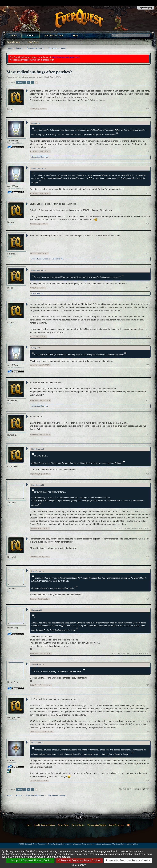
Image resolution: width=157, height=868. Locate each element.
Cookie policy (78, 865)
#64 (148, 224)
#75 (114, 653)
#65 (148, 253)
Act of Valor (13, 141)
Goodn (10, 322)
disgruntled (36, 157)
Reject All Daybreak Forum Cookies (79, 861)
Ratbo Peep (13, 628)
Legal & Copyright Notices (45, 825)
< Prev (19, 82)
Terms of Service (78, 825)
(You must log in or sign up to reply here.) (135, 789)
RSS (128, 825)
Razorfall (11, 557)
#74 (148, 599)
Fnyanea (11, 254)
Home (13, 35)
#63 (148, 193)
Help (75, 35)
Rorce (34, 293)
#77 (148, 732)
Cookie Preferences (117, 825)
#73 (148, 557)
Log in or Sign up (146, 8)
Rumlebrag (12, 401)
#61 (148, 109)
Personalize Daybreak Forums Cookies (128, 861)
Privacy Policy (63, 825)
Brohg (10, 288)
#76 (148, 685)
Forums (30, 35)
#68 (148, 365)
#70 (148, 434)
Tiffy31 (46, 77)
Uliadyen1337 (14, 717)
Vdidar (54, 259)
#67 (148, 336)
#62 (148, 151)
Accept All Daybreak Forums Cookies (30, 861)
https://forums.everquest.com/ (66, 57)
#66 (148, 288)
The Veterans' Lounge (26, 77)
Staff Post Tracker (54, 35)
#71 (148, 474)
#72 (116, 528)
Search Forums (13, 42)
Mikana (11, 109)
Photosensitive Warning (97, 825)
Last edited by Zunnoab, (134, 528)
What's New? (33, 42)
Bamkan (11, 222)
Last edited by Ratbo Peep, (133, 653)
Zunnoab (35, 259)
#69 (148, 400)
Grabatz (11, 760)
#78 (148, 781)
